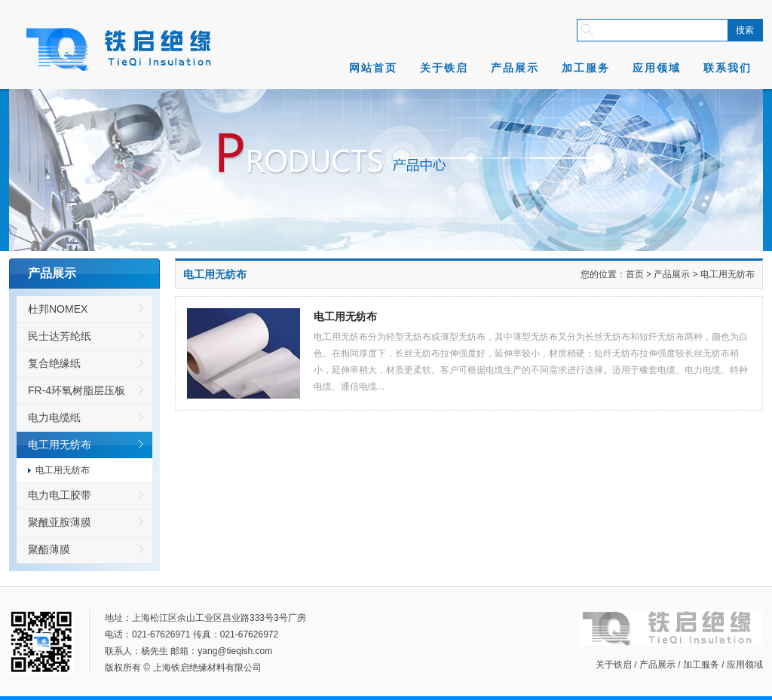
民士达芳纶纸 (60, 336)
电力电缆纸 (54, 417)
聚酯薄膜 (49, 549)
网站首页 (373, 68)
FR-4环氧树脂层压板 (77, 390)
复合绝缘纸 (54, 363)
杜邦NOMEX (58, 309)
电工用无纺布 (60, 445)
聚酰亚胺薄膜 (60, 522)
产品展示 (515, 68)
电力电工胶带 (60, 495)
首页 (635, 274)
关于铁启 (444, 68)
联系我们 (728, 68)
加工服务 (586, 68)
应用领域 (657, 68)
